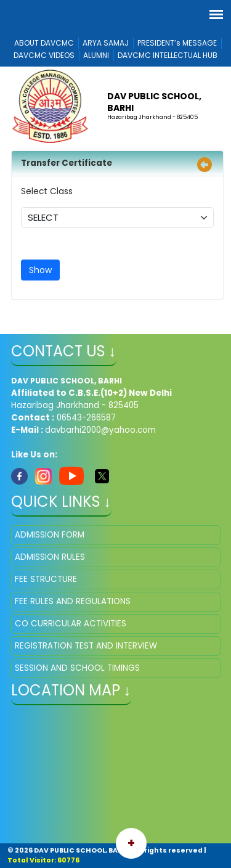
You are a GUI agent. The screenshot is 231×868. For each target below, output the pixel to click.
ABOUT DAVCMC (44, 43)
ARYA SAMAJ (106, 43)
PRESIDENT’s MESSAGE (177, 43)
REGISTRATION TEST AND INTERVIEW (86, 646)
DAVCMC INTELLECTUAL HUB (168, 55)
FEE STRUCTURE (46, 579)
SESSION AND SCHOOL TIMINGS (77, 668)
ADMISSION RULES (50, 557)
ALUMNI (96, 55)
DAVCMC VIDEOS (44, 55)
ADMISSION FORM (50, 535)
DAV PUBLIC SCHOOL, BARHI (154, 102)
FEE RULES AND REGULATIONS (73, 601)
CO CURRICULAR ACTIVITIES (71, 624)
